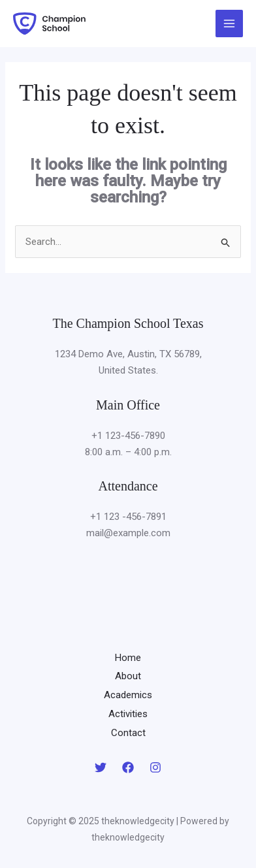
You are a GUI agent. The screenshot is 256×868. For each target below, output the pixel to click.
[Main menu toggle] (230, 24)
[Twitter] (101, 767)
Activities (128, 714)
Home (128, 658)
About (128, 676)
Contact (128, 733)
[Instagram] (155, 767)
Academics (128, 695)
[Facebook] (128, 767)
